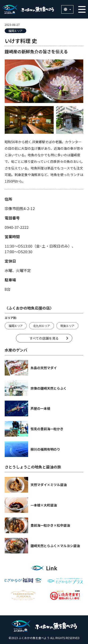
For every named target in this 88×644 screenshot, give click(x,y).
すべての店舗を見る (44, 338)
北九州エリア (42, 326)
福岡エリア (15, 31)
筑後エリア (67, 326)
